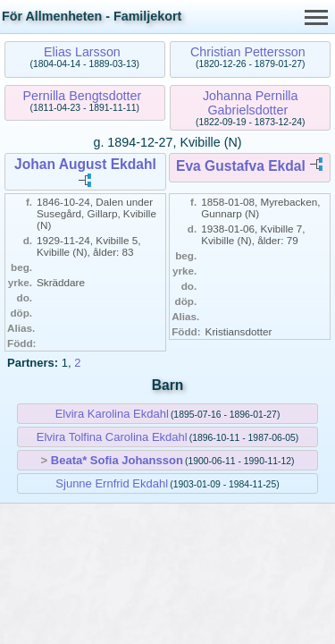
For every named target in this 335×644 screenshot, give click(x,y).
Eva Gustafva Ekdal (241, 166)
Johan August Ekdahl (85, 164)
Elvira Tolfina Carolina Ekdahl (112, 437)
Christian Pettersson (248, 52)
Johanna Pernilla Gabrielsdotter (251, 103)
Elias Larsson (82, 52)
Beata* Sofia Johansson (117, 460)
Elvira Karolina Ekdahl (112, 414)
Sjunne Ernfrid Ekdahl (112, 483)
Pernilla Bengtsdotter (83, 96)
